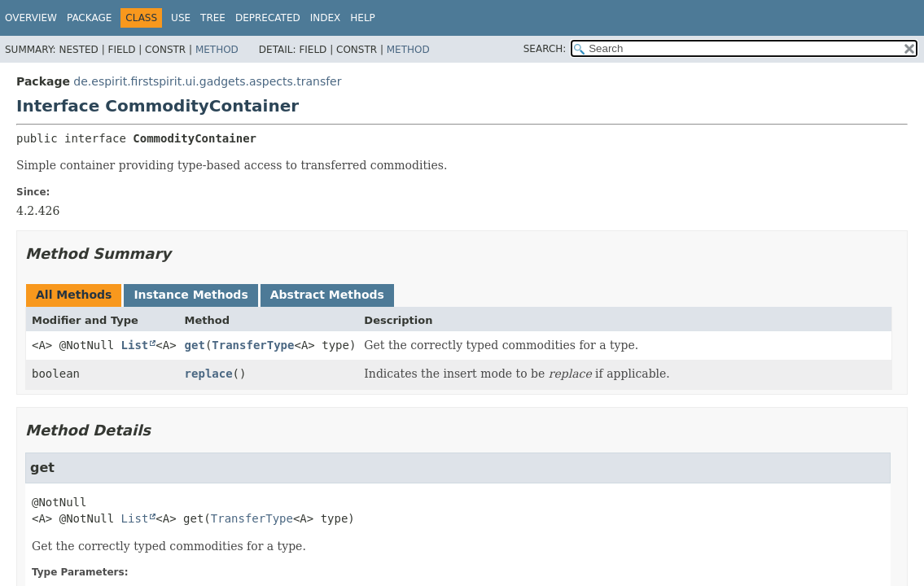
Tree (213, 18)
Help (363, 18)
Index (326, 18)
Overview (31, 18)
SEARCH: (545, 49)
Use (181, 18)
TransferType (253, 345)
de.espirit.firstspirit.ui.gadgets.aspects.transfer (207, 81)
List (135, 345)
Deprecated (268, 18)
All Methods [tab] (74, 295)
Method (217, 50)
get (195, 345)
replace (209, 374)
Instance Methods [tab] (190, 295)
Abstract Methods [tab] (327, 295)
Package (89, 18)
